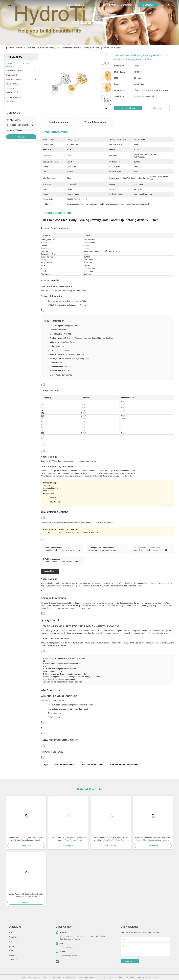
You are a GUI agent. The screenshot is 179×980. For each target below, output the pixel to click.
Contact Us (14, 959)
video (103, 5)
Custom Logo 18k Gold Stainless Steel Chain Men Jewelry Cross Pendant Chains (68, 839)
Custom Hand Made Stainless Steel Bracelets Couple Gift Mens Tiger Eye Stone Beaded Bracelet (111, 839)
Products (18, 48)
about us (79, 5)
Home (68, 5)
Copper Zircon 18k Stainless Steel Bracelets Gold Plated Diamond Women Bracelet (26, 839)
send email (130, 961)
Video (11, 946)
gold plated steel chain (92, 765)
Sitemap (37, 977)
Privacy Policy (26, 977)
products (92, 5)
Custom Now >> (50, 571)
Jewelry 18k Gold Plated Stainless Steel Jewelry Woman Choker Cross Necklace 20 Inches (153, 839)
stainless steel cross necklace (124, 765)
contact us (126, 5)
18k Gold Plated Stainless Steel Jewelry (39, 48)
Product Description (95, 122)
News (11, 950)
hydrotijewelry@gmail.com (22, 125)
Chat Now (148, 5)
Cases (11, 955)
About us (13, 937)
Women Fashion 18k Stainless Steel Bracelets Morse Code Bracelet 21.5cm (26, 895)
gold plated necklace (64, 765)
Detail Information (58, 122)
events (114, 5)
